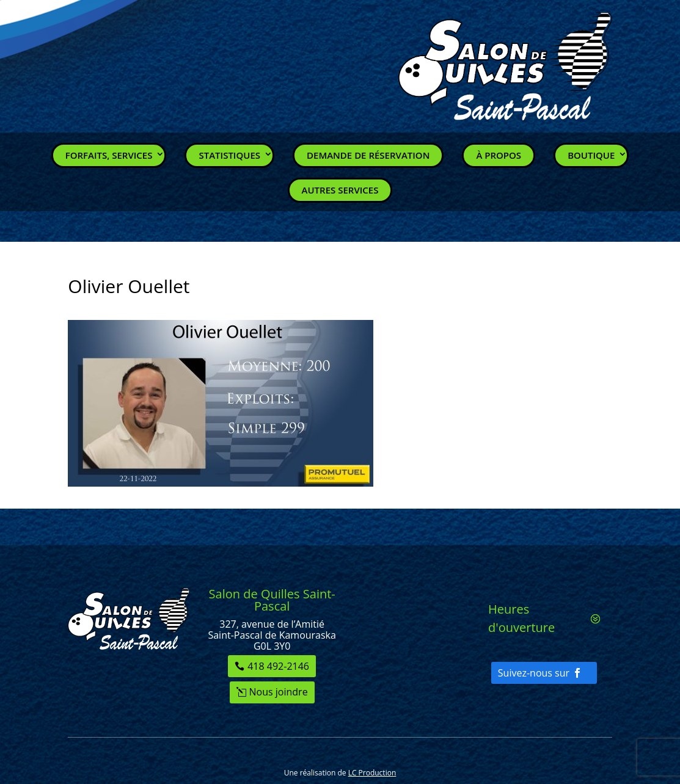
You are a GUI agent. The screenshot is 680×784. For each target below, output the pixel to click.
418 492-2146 (278, 666)
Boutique (591, 155)
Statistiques (229, 155)
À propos (499, 155)
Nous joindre (279, 692)
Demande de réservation (368, 155)
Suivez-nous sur (534, 673)
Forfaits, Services (109, 155)
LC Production (372, 773)
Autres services (340, 190)
